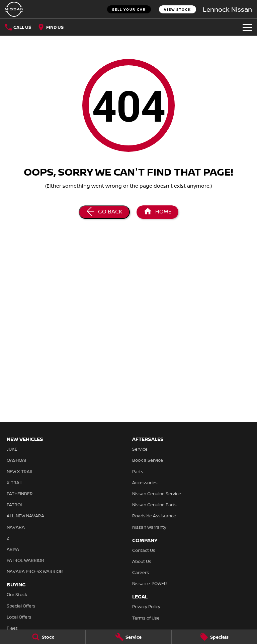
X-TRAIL (15, 482)
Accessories (145, 482)
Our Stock (17, 594)
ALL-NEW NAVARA (25, 516)
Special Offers (21, 606)
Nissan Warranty (149, 527)
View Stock (178, 9)
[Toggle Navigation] (247, 27)
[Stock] (43, 637)
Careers (141, 572)
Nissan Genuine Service (157, 494)
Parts (138, 471)
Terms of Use (146, 618)
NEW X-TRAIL (20, 471)
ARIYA (13, 549)
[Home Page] (14, 9)
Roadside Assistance (154, 516)
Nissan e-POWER (150, 583)
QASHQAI (16, 460)
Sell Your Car (129, 9)
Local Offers (19, 617)
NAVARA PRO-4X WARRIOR (35, 571)
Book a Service (148, 460)
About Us (142, 561)
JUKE (12, 449)
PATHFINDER (20, 494)
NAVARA (16, 527)
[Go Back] (104, 212)
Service (140, 449)
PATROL (15, 505)
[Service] (128, 637)
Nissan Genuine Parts (154, 505)
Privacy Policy (146, 606)
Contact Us (144, 550)
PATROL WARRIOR (25, 560)
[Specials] (214, 637)
